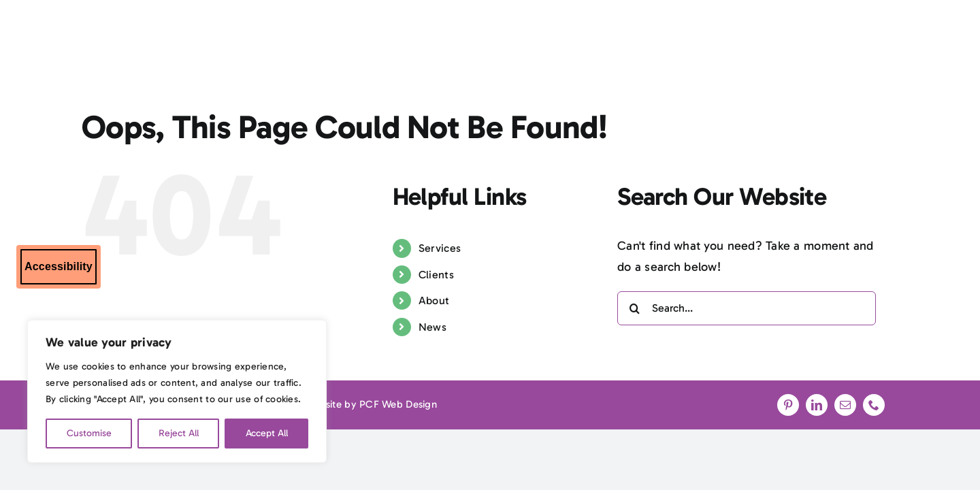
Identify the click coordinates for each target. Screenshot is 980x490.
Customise (89, 433)
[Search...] (747, 308)
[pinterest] (788, 405)
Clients (436, 275)
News (432, 327)
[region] (177, 391)
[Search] (634, 308)
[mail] (845, 405)
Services (440, 248)
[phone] (874, 405)
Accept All (267, 433)
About (434, 300)
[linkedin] (817, 405)
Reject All (179, 433)
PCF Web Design (398, 404)
